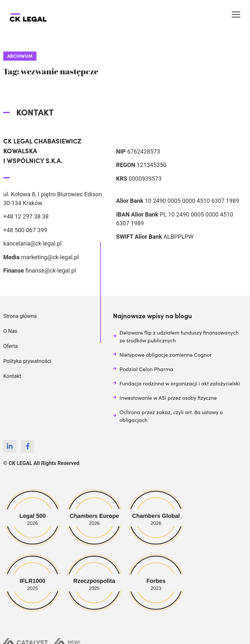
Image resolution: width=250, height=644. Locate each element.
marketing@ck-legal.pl (50, 257)
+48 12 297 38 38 (26, 216)
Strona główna (20, 316)
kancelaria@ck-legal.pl (32, 243)
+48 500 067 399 (25, 230)
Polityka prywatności (27, 361)
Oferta (11, 346)
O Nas (10, 331)
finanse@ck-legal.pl (51, 270)
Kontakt (12, 376)
